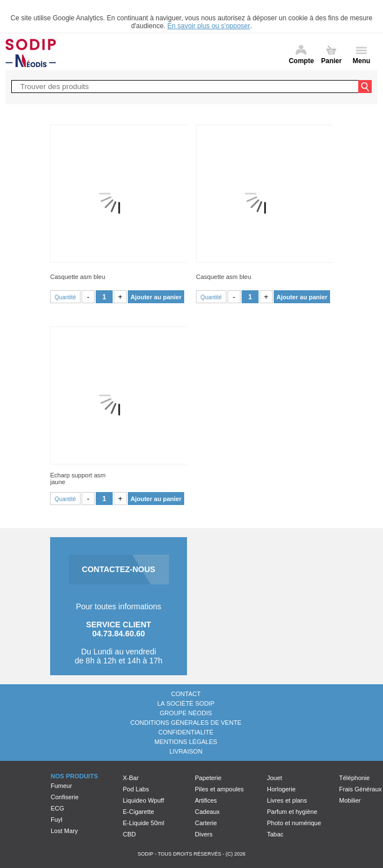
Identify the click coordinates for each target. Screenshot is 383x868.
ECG (57, 808)
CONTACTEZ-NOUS (118, 569)
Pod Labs (136, 789)
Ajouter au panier (156, 297)
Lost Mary (64, 831)
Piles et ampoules (219, 789)
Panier (331, 61)
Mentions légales (186, 742)
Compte (302, 61)
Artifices (206, 800)
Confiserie (65, 797)
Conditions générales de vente (186, 723)
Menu (361, 61)
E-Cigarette (139, 812)
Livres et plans (287, 800)
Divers (204, 834)
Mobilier (350, 800)
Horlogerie (281, 789)
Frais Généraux (360, 789)
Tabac (275, 834)
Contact (186, 694)
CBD (129, 834)
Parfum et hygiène (292, 812)
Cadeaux (207, 812)
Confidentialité (186, 732)
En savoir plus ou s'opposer (209, 26)
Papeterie (208, 778)
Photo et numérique (294, 823)
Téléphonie (354, 778)
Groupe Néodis (186, 713)
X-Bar (131, 778)
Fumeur (61, 786)
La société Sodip (186, 703)
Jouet (275, 778)
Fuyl (57, 820)
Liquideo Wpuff (143, 800)
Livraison (186, 751)
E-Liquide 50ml (143, 823)
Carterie (206, 823)
